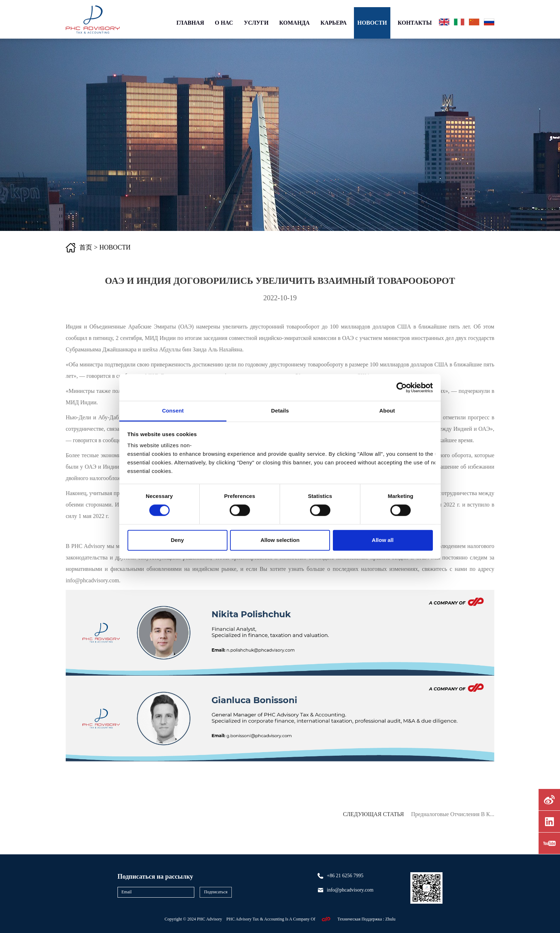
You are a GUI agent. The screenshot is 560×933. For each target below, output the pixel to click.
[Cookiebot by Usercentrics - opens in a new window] (402, 387)
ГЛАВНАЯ (190, 23)
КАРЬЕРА (333, 23)
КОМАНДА (294, 23)
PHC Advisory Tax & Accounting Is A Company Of (271, 919)
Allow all (383, 540)
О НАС (224, 23)
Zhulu (391, 919)
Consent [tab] (173, 411)
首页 (86, 247)
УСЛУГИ (256, 23)
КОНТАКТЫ (415, 23)
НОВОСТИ (372, 23)
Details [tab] (280, 411)
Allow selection (280, 540)
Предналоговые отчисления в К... (453, 814)
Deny (177, 540)
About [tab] (387, 411)
